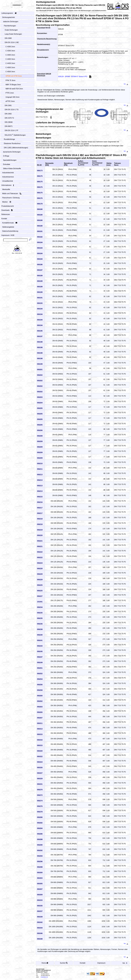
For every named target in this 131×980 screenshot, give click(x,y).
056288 (40, 839)
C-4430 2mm (10, 63)
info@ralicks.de (44, 977)
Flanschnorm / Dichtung (11, 198)
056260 (40, 696)
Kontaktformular (10, 223)
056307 (40, 889)
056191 (40, 298)
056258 (40, 690)
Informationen (8, 185)
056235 (40, 613)
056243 (40, 646)
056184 (40, 242)
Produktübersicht (8, 206)
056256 (40, 685)
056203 (40, 397)
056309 (40, 895)
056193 (40, 303)
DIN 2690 (8, 38)
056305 (40, 884)
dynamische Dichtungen (12, 152)
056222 (40, 552)
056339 (40, 917)
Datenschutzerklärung (10, 231)
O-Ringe (6, 156)
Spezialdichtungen (10, 160)
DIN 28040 (9, 122)
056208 (40, 436)
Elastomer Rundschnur (12, 143)
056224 (40, 563)
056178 (40, 204)
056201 (40, 370)
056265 (40, 712)
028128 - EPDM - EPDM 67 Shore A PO (76, 77)
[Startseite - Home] (17, 5)
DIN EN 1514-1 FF (12, 130)
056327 (40, 773)
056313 (40, 729)
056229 (40, 574)
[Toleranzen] (51, 117)
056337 (40, 911)
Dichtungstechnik (9, 17)
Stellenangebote (8, 227)
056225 (40, 585)
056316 (40, 740)
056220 (40, 535)
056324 (40, 762)
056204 (40, 403)
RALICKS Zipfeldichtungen (15, 135)
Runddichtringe (9, 139)
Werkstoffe (6, 189)
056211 (40, 469)
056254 (40, 679)
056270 (40, 790)
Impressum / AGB (8, 235)
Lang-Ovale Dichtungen (13, 34)
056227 (40, 596)
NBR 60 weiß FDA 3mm (14, 89)
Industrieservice (8, 177)
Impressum (101, 963)
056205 (40, 408)
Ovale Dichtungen (11, 30)
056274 (40, 801)
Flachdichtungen (10, 26)
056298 (40, 867)
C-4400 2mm (10, 55)
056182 (40, 237)
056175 (40, 176)
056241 (40, 640)
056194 (40, 309)
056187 (40, 270)
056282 (40, 823)
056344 (40, 928)
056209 (40, 441)
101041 (40, 602)
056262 (40, 701)
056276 (40, 806)
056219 (40, 530)
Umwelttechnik (8, 181)
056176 (40, 198)
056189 (40, 276)
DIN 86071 (9, 126)
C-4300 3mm (10, 51)
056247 (40, 657)
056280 (40, 817)
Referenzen (6, 214)
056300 (40, 873)
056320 (40, 751)
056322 (40, 756)
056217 (40, 508)
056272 (40, 795)
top (126, 84)
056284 (40, 828)
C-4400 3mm (10, 59)
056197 (40, 336)
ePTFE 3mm (10, 101)
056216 (40, 502)
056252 (40, 674)
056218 (40, 519)
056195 (40, 331)
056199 (40, 364)
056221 (40, 541)
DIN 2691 (8, 105)
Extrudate (7, 164)
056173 (40, 171)
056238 (40, 629)
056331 (40, 784)
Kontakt (4, 219)
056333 (40, 900)
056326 (40, 768)
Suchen (64, 963)
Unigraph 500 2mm (13, 97)
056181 (40, 231)
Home (45, 963)
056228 (40, 569)
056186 (40, 265)
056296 (40, 862)
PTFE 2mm (10, 93)
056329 (40, 779)
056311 (40, 723)
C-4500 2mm (10, 68)
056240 (40, 635)
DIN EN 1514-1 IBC (12, 42)
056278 (40, 812)
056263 (40, 707)
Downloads (7, 210)
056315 (40, 734)
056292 (40, 850)
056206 (40, 430)
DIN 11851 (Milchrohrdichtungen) (16, 148)
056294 (40, 856)
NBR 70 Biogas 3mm (13, 85)
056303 (40, 878)
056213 (40, 475)
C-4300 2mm (10, 47)
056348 (40, 939)
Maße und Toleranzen (12, 194)
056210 (40, 464)
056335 (40, 906)
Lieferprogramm (9, 13)
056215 (40, 497)
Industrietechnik (8, 173)
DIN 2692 (8, 114)
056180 (40, 209)
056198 (40, 342)
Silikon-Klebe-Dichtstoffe (12, 169)
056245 (40, 651)
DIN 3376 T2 (9, 118)
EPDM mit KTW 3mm (14, 76)
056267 (40, 718)
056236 (40, 624)
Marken (7, 202)
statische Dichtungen (11, 22)
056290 (40, 845)
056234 (40, 607)
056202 (40, 375)
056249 (40, 663)
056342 (40, 922)
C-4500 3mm (10, 72)
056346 (40, 933)
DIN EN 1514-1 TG (12, 110)
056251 (40, 668)
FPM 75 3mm (10, 80)
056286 (40, 834)
